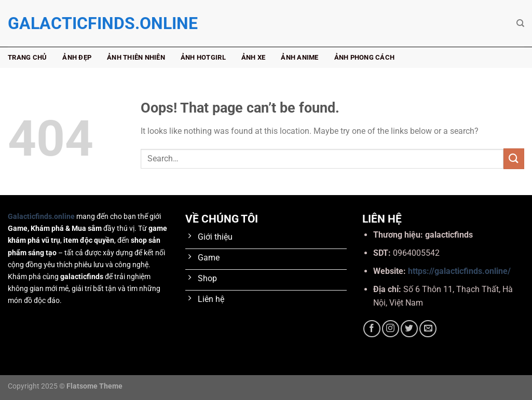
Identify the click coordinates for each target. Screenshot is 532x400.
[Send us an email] (428, 329)
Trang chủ (27, 57)
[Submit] (514, 158)
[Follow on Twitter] (409, 329)
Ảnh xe (254, 57)
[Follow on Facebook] (372, 329)
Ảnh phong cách (365, 57)
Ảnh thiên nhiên (136, 57)
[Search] (520, 23)
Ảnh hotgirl (203, 57)
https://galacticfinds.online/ (459, 271)
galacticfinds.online (60, 23)
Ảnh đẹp (77, 57)
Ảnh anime (299, 57)
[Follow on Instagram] (391, 329)
